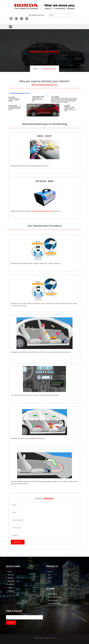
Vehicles (10, 578)
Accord (50, 572)
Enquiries (11, 591)
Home (35, 69)
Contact (10, 584)
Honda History (53, 600)
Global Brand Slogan (55, 597)
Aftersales (11, 581)
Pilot (49, 581)
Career (10, 588)
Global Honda (52, 594)
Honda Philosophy (54, 603)
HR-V (49, 575)
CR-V (49, 578)
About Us (11, 575)
